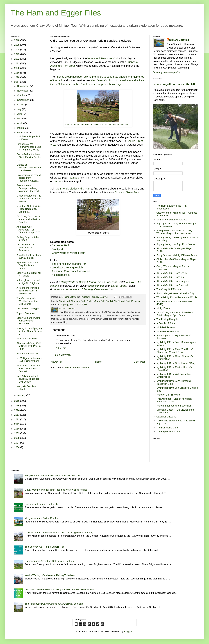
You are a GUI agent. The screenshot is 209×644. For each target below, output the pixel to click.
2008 (17, 438)
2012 (17, 419)
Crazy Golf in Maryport (28, 309)
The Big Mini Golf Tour (168, 432)
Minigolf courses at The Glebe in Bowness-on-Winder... (29, 199)
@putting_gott (96, 286)
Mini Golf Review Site (168, 332)
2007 (17, 443)
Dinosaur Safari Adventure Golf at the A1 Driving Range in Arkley (59, 533)
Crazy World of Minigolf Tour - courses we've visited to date (56, 490)
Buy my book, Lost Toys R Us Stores (176, 244)
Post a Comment (62, 355)
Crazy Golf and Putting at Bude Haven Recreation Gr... (29, 321)
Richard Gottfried (179, 40)
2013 (17, 415)
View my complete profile (167, 72)
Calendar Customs (166, 417)
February (22, 133)
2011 (17, 424)
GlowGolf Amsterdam (28, 339)
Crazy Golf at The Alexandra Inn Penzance (26, 247)
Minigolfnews (163, 308)
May (20, 118)
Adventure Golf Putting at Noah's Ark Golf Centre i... (29, 368)
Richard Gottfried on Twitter (171, 277)
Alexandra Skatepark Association (71, 271)
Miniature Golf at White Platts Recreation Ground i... (29, 209)
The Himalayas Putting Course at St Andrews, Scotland (54, 604)
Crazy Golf (99, 301)
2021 (17, 63)
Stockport (57, 249)
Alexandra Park (61, 245)
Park (128, 301)
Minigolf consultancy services (172, 220)
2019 (17, 73)
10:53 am (61, 348)
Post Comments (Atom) (77, 367)
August (21, 105)
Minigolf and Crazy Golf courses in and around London (54, 476)
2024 (17, 50)
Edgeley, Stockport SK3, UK (74, 304)
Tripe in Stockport (26, 313)
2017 (17, 82)
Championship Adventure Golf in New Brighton (49, 561)
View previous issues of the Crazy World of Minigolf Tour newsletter (174, 232)
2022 (17, 59)
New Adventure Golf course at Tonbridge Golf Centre (28, 379)
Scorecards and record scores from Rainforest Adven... (29, 178)
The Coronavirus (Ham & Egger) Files (45, 547)
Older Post (139, 362)
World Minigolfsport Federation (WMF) (177, 297)
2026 (17, 40)
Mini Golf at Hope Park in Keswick (29, 138)
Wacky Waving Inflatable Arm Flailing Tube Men (50, 575)
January (22, 395)
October (22, 95)
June (20, 114)
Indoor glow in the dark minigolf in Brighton (29, 282)
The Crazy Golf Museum (169, 289)
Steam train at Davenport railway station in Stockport (28, 188)
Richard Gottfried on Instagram (173, 281)
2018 (17, 77)
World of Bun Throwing (169, 395)
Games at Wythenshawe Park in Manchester (29, 168)
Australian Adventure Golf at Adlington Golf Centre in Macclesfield (59, 590)
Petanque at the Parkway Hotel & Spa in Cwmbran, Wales (29, 147)
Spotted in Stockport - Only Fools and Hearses (28, 265)
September (23, 100)
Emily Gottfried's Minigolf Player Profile (177, 255)
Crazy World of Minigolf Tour (68, 253)
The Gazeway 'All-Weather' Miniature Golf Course (27, 301)
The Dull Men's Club (167, 428)
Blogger (128, 632)
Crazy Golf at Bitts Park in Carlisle (29, 274)
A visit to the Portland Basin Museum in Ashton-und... (28, 291)
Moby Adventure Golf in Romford (42, 518)
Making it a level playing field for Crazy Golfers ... (29, 331)
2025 (17, 45)
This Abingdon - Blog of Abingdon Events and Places (174, 400)
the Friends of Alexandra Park (73, 189)
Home (98, 362)
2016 (17, 401)
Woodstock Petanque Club (103, 58)
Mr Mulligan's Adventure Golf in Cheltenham (29, 360)
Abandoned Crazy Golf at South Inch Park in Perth (29, 346)
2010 (17, 429)
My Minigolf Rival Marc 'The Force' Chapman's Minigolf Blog (175, 351)
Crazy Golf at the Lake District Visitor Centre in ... (29, 157)
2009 (17, 433)
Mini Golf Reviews (166, 327)
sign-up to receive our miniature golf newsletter (81, 289)
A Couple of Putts (166, 323)
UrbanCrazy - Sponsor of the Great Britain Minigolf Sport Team (175, 314)
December (23, 86)
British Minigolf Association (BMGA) (175, 293)
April (20, 123)
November (23, 91)
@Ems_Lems (118, 286)
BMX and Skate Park (127, 192)
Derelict (109, 301)
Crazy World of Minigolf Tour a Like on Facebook (89, 282)
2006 (17, 447)
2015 (17, 406)
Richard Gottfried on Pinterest (172, 285)
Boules (90, 301)
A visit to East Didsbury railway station (29, 257)
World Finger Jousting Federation (174, 406)
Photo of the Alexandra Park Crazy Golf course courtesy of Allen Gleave (98, 125)
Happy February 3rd (27, 354)
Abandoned (64, 301)
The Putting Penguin (167, 319)
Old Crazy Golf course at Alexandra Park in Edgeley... (28, 219)
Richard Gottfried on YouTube (172, 273)
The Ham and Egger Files (56, 13)
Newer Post (57, 362)
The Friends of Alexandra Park (70, 264)
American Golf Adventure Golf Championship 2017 (28, 230)
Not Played (119, 301)
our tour (58, 181)
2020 (17, 68)
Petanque (73, 178)
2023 (17, 54)
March (21, 128)
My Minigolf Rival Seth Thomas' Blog (176, 363)
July (20, 109)
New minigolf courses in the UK (174, 84)
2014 (17, 410)
